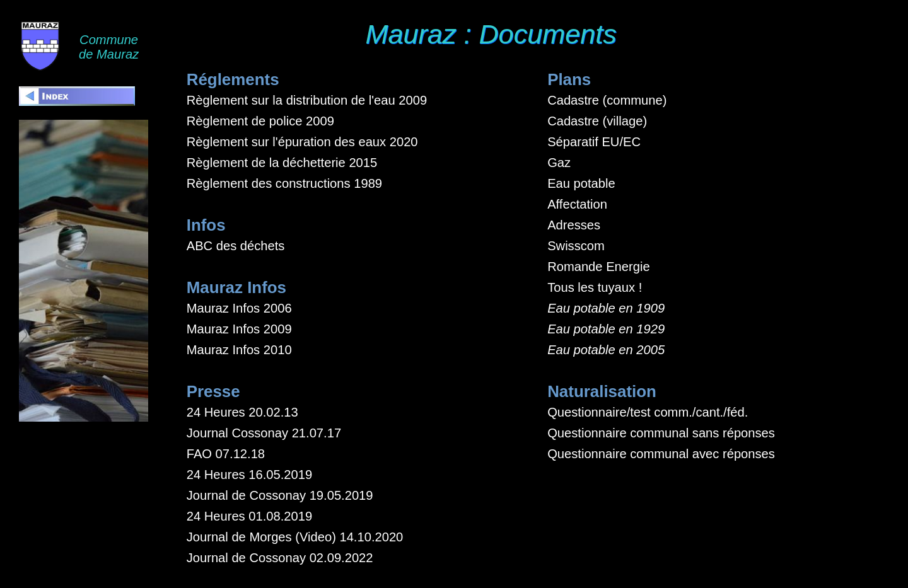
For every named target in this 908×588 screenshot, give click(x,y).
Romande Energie (598, 267)
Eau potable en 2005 (606, 350)
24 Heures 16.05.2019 (249, 475)
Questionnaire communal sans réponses (661, 433)
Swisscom (576, 246)
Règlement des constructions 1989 (284, 183)
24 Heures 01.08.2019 (249, 516)
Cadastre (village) (597, 121)
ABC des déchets (236, 246)
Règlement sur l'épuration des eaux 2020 (302, 142)
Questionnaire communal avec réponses (661, 454)
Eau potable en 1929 (606, 329)
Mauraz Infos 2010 (239, 350)
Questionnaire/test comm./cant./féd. (648, 412)
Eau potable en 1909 (606, 308)
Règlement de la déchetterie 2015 (282, 163)
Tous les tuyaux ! (595, 287)
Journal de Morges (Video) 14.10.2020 (295, 537)
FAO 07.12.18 (226, 454)
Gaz (559, 163)
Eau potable (581, 183)
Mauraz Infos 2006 (239, 308)
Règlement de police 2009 (260, 121)
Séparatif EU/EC (594, 142)
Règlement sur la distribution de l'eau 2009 (307, 100)
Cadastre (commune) (607, 100)
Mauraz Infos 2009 (239, 329)
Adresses (574, 225)
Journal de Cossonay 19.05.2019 (280, 495)
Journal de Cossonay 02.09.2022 (280, 558)
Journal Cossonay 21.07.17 (264, 433)
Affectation (577, 204)
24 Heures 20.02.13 (242, 412)
